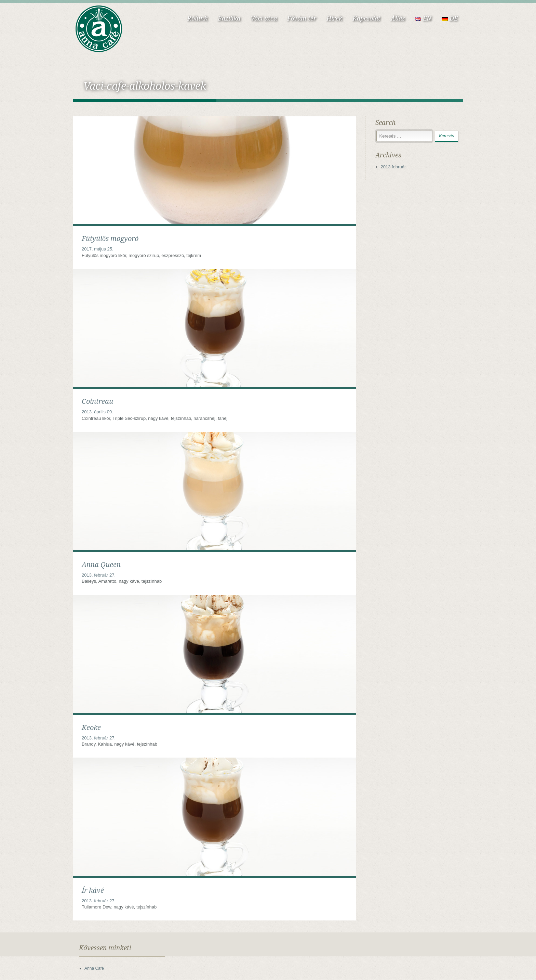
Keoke (91, 727)
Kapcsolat (366, 18)
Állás (398, 18)
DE (450, 18)
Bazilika (229, 18)
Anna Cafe (94, 968)
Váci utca (264, 18)
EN (423, 18)
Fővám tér (302, 18)
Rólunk (197, 18)
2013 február (393, 167)
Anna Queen (101, 565)
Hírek (334, 18)
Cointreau (97, 401)
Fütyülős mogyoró (110, 238)
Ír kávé (93, 890)
